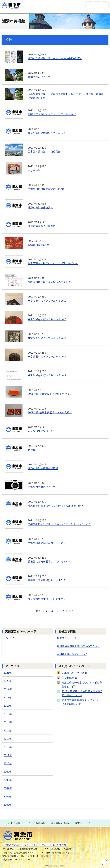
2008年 (8, 780)
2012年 (8, 747)
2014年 (8, 731)
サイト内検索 (89, 5)
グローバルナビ (105, 5)
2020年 (8, 681)
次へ (71, 611)
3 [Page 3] (58, 611)
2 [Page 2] (52, 611)
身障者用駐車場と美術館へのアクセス (78, 646)
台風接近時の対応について (72, 654)
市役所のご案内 (13, 845)
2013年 (8, 739)
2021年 (8, 673)
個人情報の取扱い (60, 823)
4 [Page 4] (64, 611)
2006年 (8, 797)
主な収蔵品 (69, 678)
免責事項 (40, 823)
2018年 (8, 698)
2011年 (8, 755)
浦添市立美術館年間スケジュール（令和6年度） (81, 702)
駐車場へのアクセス (74, 673)
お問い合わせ (59, 845)
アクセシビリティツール (97, 5)
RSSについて (83, 823)
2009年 (8, 772)
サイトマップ (31, 845)
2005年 (8, 805)
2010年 (8, 764)
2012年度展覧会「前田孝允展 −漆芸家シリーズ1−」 (82, 693)
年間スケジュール (67, 638)
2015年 (8, 722)
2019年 (8, 689)
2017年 (8, 706)
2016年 (8, 714)
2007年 (8, 788)
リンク (9, 638)
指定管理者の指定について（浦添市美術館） (82, 685)
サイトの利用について (18, 823)
